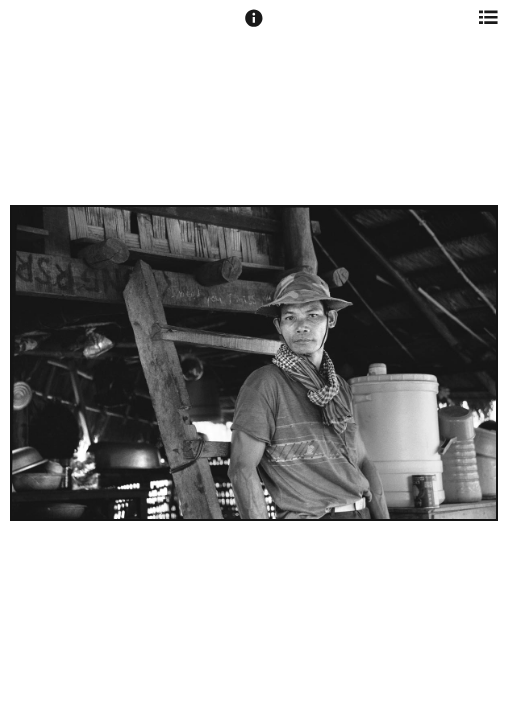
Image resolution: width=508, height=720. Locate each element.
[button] (254, 27)
